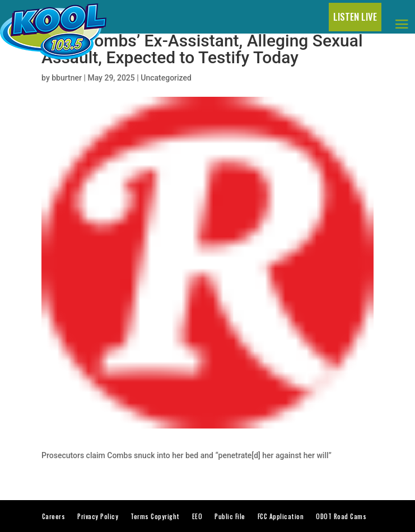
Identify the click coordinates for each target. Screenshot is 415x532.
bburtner (67, 78)
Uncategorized (166, 78)
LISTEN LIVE (355, 17)
